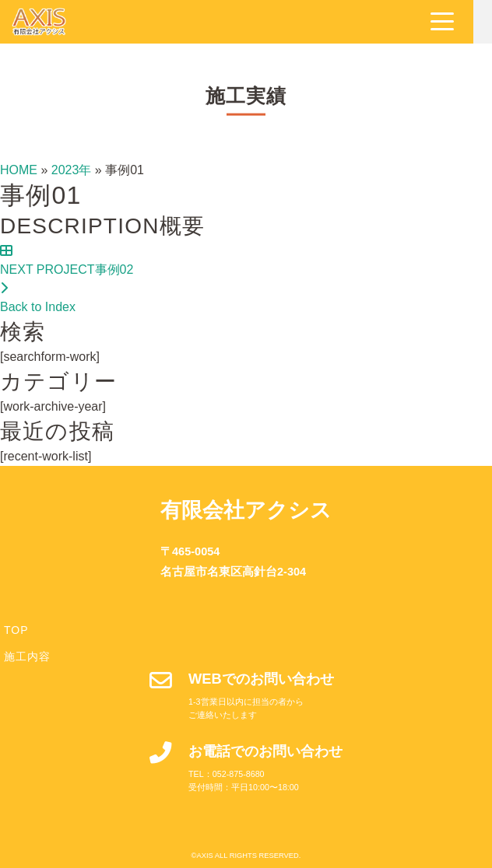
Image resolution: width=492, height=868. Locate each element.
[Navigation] (461, 22)
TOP (16, 630)
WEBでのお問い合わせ (261, 679)
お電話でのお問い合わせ (265, 751)
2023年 (72, 170)
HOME (19, 170)
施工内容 (27, 656)
